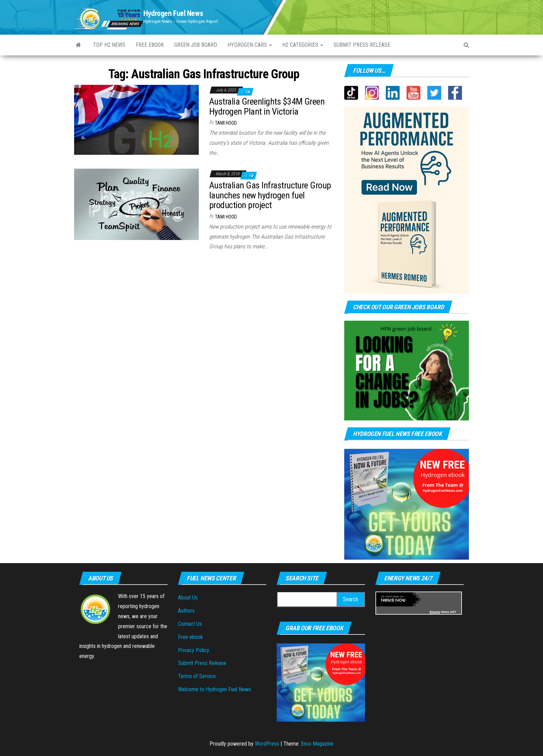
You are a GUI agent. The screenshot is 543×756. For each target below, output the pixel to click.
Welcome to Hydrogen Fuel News (215, 689)
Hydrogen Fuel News (173, 13)
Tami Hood (226, 123)
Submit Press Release (362, 45)
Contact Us (190, 624)
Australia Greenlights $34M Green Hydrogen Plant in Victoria (267, 106)
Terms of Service (197, 676)
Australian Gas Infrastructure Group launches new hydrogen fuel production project (270, 195)
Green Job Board (196, 45)
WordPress (267, 744)
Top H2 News (109, 45)
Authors (186, 611)
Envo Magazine (317, 744)
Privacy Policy (194, 650)
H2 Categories (303, 45)
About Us (188, 598)
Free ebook (150, 45)
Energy (435, 612)
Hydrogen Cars (250, 45)
